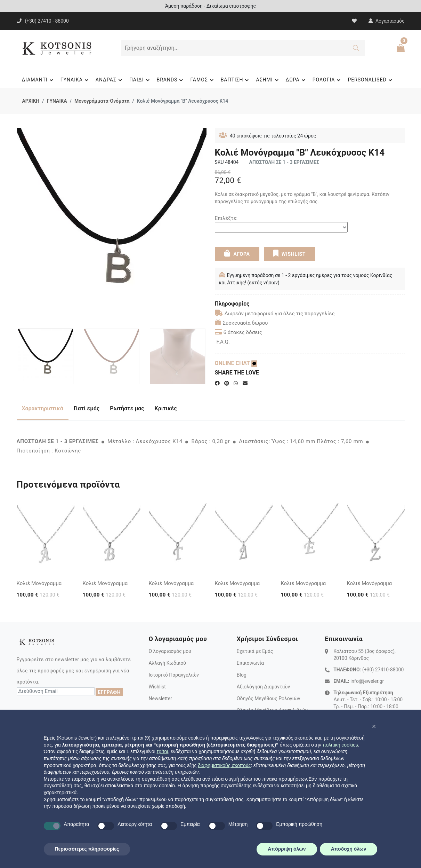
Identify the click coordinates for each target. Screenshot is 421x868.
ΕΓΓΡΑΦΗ (109, 692)
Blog (242, 675)
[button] (374, 726)
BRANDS (171, 80)
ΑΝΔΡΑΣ (110, 80)
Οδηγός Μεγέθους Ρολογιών (269, 699)
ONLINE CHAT (236, 363)
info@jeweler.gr (367, 681)
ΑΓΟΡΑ (237, 253)
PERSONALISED (371, 80)
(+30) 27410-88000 (383, 670)
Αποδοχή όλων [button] (349, 849)
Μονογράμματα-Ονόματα (102, 101)
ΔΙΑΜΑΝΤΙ (38, 80)
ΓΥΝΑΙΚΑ (75, 80)
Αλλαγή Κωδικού (167, 663)
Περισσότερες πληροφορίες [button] (87, 849)
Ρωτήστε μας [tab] (127, 408)
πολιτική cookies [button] (340, 745)
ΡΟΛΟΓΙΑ (328, 80)
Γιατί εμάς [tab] (87, 408)
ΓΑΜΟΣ (203, 80)
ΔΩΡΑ (297, 80)
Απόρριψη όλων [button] (287, 849)
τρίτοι (163, 751)
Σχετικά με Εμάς (255, 651)
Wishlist (157, 687)
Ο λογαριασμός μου (170, 651)
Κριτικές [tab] (166, 408)
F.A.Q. (223, 342)
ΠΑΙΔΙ (140, 80)
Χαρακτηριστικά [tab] (43, 408)
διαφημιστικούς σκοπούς (224, 765)
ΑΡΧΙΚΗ (31, 101)
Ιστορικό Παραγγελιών (174, 675)
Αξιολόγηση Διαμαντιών (264, 687)
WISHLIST (289, 253)
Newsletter (160, 699)
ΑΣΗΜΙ (268, 80)
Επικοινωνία (250, 663)
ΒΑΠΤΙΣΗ (236, 80)
